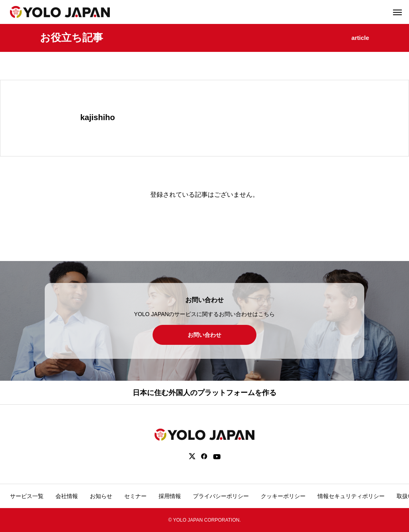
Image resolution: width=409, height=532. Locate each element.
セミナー (135, 496)
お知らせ (101, 496)
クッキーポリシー (283, 496)
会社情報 (67, 496)
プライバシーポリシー (221, 496)
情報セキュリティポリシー (351, 496)
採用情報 (170, 496)
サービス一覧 (27, 496)
